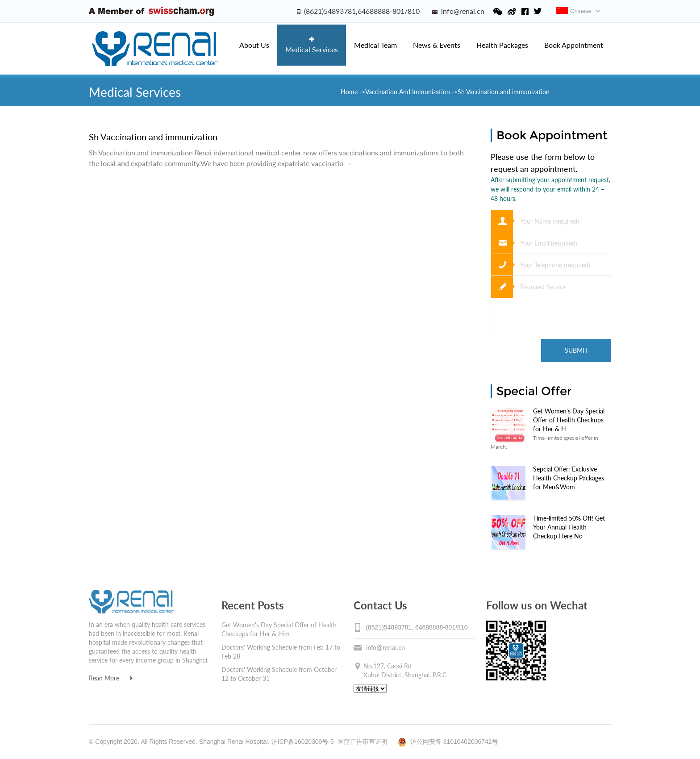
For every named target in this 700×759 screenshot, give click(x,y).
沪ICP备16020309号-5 (303, 742)
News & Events (437, 45)
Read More (111, 678)
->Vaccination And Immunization (405, 92)
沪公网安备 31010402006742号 (448, 742)
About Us (254, 45)
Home (350, 92)
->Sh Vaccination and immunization (501, 92)
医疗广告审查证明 (362, 742)
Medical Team (375, 45)
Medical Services (312, 45)
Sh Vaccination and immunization (153, 137)
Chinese (574, 11)
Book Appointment (574, 45)
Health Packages (502, 45)
